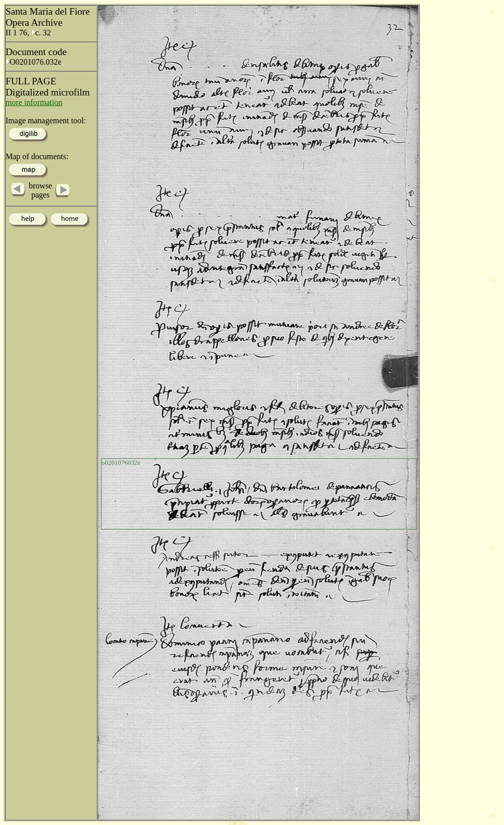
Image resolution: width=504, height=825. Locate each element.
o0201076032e (121, 463)
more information (34, 102)
